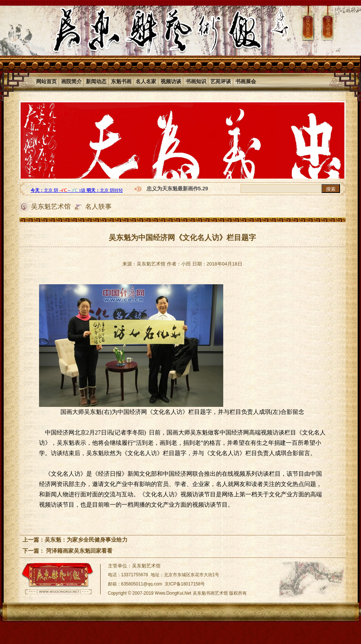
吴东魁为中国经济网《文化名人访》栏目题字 (182, 237)
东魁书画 (121, 81)
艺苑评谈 (221, 81)
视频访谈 (171, 81)
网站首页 (46, 81)
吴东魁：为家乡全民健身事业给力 (86, 540)
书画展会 (246, 81)
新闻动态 (96, 81)
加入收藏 (328, 27)
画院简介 (71, 81)
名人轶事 (98, 207)
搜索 (331, 189)
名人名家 (146, 81)
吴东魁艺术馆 (51, 207)
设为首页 (308, 27)
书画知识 (196, 81)
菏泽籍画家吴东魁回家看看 (78, 551)
